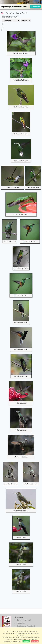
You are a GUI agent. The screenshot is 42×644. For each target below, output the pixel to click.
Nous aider (21, 623)
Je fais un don (35, 7)
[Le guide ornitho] (7, 622)
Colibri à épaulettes (31, 242)
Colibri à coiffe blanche (21, 53)
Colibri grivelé (21, 538)
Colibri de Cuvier (21, 403)
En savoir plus (16, 641)
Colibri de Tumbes (21, 457)
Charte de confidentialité (26, 626)
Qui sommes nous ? (24, 620)
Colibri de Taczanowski (21, 511)
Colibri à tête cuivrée (21, 107)
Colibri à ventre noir (21, 322)
